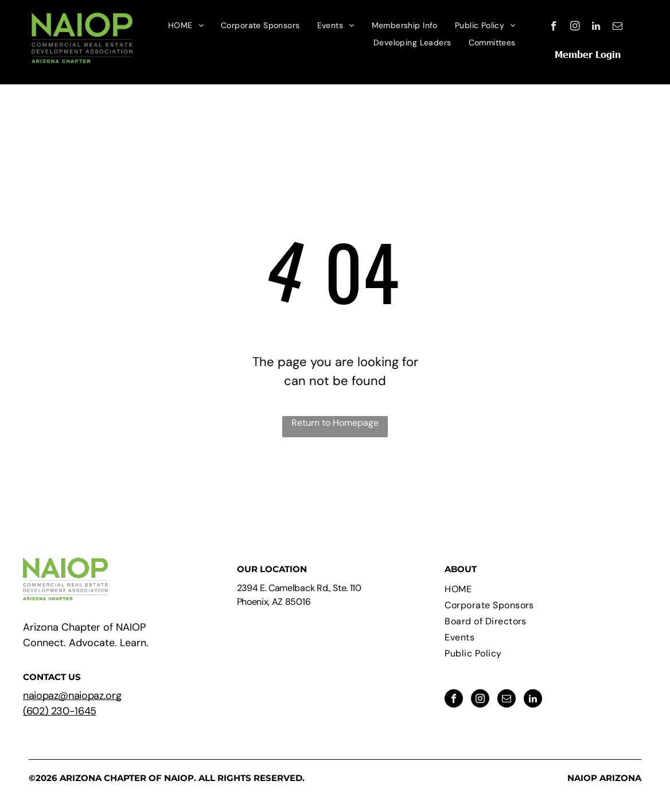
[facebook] (554, 28)
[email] (618, 28)
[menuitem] (186, 26)
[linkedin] (596, 28)
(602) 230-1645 (60, 711)
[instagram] (575, 28)
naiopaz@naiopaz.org (72, 696)
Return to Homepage (335, 423)
